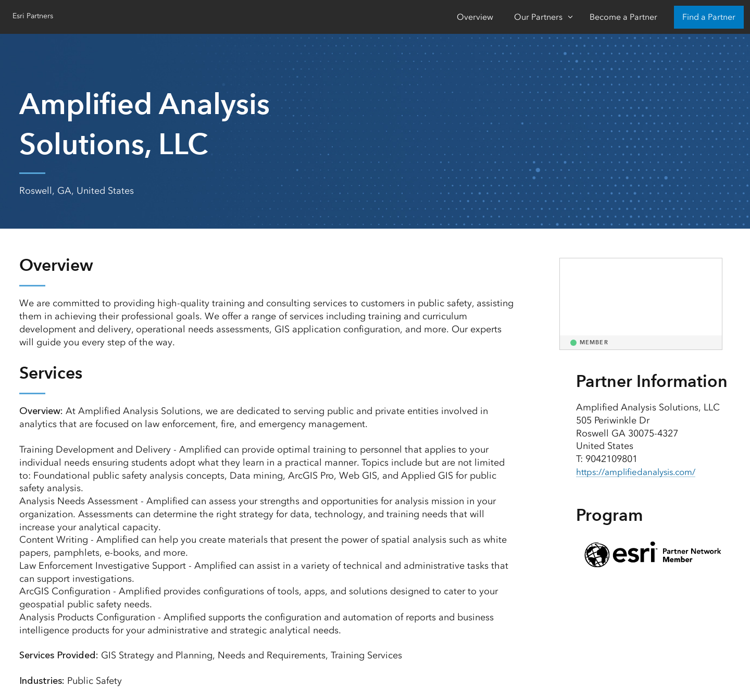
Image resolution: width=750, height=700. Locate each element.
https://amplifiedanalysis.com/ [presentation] (642, 472)
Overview (475, 17)
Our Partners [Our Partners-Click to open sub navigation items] (538, 17)
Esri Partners (36, 16)
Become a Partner (623, 17)
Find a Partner (709, 17)
